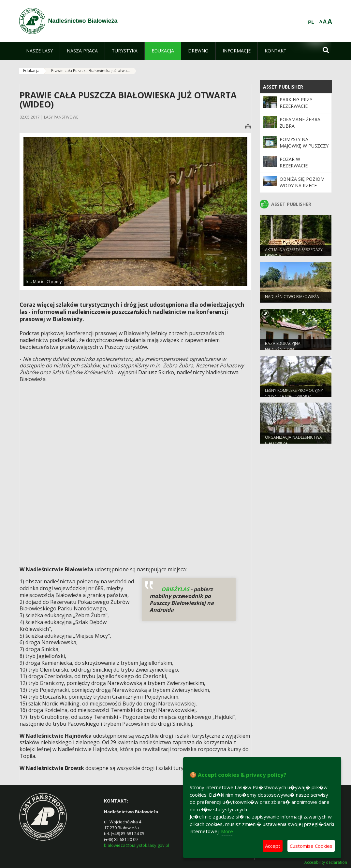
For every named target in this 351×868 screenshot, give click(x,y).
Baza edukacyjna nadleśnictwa (283, 349)
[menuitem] (39, 51)
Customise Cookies (311, 846)
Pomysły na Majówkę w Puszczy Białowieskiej (304, 146)
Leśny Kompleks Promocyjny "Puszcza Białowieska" (294, 395)
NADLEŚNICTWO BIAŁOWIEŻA (292, 299)
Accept (273, 846)
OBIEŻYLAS (175, 589)
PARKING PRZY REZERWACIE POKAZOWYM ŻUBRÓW (296, 109)
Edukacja (31, 71)
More (227, 831)
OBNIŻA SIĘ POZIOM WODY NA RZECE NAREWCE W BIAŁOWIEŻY (302, 189)
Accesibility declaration (326, 862)
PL (311, 22)
